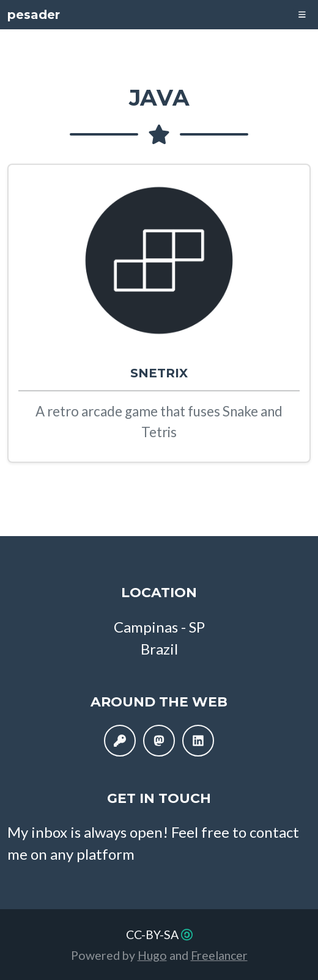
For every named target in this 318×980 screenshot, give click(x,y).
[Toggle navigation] (302, 15)
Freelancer (219, 955)
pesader (34, 15)
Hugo (152, 955)
